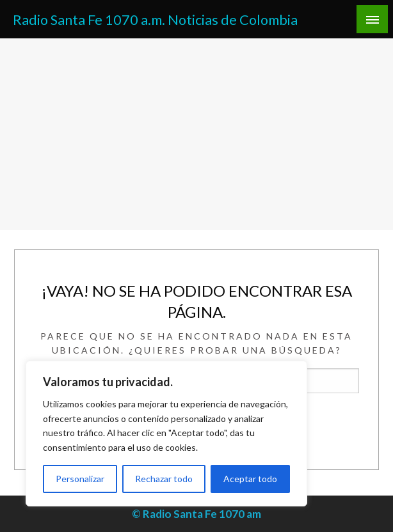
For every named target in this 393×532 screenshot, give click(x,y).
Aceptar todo (250, 479)
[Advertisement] (196, 134)
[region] (166, 434)
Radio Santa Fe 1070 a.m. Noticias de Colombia (155, 20)
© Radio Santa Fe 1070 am (196, 514)
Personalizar (80, 479)
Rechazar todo (164, 479)
